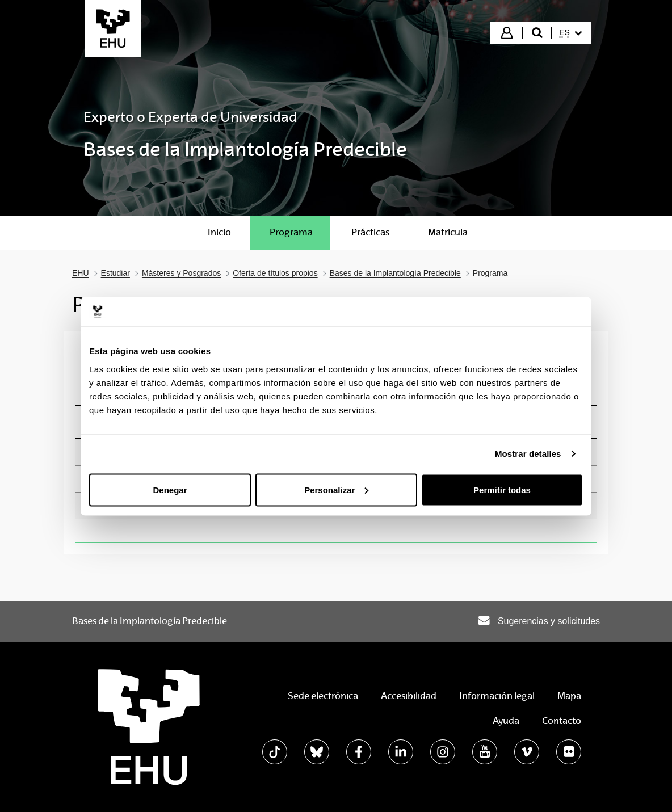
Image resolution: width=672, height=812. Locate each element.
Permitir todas (502, 489)
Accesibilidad (409, 696)
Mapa (569, 696)
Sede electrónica (323, 696)
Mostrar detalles (528, 454)
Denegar (170, 489)
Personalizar (336, 489)
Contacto (562, 721)
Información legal (497, 696)
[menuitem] (570, 33)
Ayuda (506, 721)
